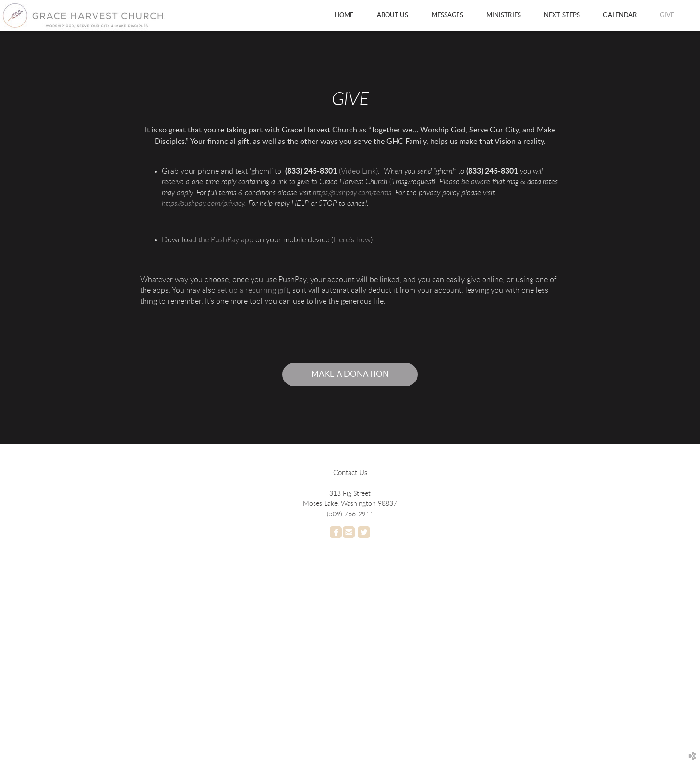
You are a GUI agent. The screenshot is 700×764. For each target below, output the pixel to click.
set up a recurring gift (253, 290)
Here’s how (352, 240)
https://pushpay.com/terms (352, 193)
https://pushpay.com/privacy (203, 203)
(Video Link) (358, 171)
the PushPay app (226, 240)
